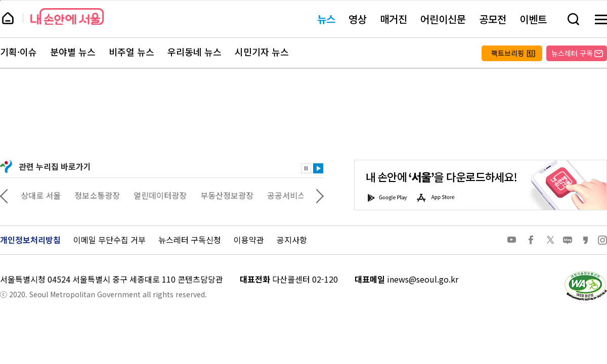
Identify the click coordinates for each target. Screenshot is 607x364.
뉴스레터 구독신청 (190, 240)
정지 (306, 168)
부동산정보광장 (234, 195)
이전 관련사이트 (4, 195)
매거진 (394, 19)
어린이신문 (443, 19)
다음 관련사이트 (320, 195)
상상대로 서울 (44, 195)
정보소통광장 (104, 195)
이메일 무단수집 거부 (110, 240)
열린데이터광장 (167, 195)
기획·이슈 (18, 52)
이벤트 (533, 19)
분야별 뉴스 (73, 52)
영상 (358, 19)
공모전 (493, 19)
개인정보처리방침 (30, 240)
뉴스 (326, 19)
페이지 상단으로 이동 (0, 0)
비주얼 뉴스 (132, 52)
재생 (318, 168)
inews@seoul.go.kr (423, 279)
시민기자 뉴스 (262, 52)
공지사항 (292, 240)
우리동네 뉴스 (194, 52)
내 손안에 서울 (67, 16)
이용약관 (249, 240)
